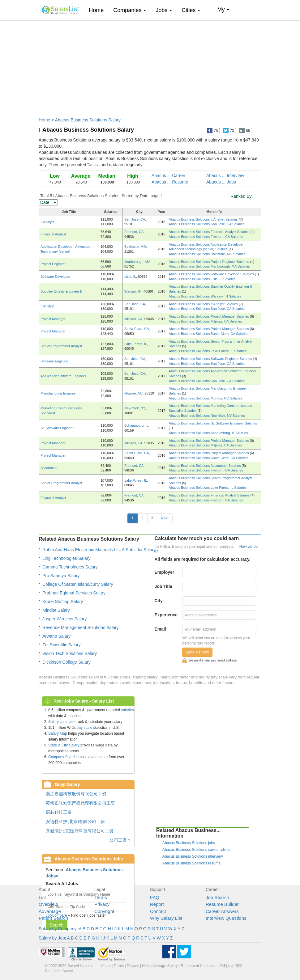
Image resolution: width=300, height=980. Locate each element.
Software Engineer (55, 361)
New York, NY (135, 408)
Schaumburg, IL (136, 425)
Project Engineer (53, 264)
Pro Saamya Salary (61, 576)
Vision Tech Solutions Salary (70, 653)
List (42, 897)
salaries (127, 710)
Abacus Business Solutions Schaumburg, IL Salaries (208, 433)
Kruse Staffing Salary (63, 602)
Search (57, 925)
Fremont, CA (134, 232)
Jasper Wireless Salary (64, 619)
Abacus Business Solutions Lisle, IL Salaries (202, 279)
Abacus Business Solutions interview (193, 856)
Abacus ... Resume (170, 182)
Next (165, 518)
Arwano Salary (56, 636)
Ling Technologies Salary (66, 558)
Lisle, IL (130, 277)
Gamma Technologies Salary (70, 567)
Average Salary (165, 966)
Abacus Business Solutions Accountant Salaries (205, 466)
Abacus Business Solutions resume (191, 863)
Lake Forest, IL (136, 344)
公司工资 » (120, 840)
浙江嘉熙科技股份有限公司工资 (76, 794)
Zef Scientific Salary (62, 645)
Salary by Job (52, 938)
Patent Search (53, 918)
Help (146, 966)
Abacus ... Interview (225, 175)
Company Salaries (63, 757)
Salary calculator (62, 722)
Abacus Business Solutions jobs (189, 843)
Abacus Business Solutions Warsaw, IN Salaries (205, 296)
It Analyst (47, 222)
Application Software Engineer (63, 376)
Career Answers (222, 911)
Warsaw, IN (133, 291)
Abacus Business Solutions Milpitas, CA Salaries (206, 321)
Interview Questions (226, 918)
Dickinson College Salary (66, 662)
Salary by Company (58, 929)
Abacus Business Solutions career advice (196, 850)
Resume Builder (222, 904)
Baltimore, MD (135, 247)
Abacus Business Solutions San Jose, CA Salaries (207, 224)
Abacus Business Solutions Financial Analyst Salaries (210, 232)
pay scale (85, 728)
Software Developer (56, 277)
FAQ (155, 897)
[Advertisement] (150, 66)
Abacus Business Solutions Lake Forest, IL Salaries (208, 351)
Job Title (163, 586)
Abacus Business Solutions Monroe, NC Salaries (206, 398)
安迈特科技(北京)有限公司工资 (75, 822)
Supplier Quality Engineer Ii (61, 291)
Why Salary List (166, 918)
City (158, 601)
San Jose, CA (135, 219)
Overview (48, 904)
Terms (101, 897)
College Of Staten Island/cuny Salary (78, 584)
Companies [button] (130, 10)
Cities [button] (191, 10)
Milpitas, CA (133, 319)
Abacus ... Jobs (221, 182)
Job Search (217, 897)
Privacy (102, 904)
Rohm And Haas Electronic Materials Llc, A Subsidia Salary (99, 550)
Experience (166, 615)
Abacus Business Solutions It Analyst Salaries (204, 219)
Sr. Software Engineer (57, 428)
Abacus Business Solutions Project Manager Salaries (209, 316)
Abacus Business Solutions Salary (88, 120)
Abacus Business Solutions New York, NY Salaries (207, 416)
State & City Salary (64, 745)
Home (99, 10)
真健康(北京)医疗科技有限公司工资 (80, 831)
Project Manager (53, 319)
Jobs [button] (164, 10)
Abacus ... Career (168, 175)
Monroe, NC (133, 393)
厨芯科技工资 (59, 812)
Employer (164, 572)
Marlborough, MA (137, 262)
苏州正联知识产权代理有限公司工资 (80, 803)
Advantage (50, 911)
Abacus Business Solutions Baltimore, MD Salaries (207, 254)
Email (160, 629)
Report (157, 904)
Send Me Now (197, 652)
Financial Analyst (53, 234)
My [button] (223, 10)
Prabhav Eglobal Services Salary (74, 593)
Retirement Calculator (199, 966)
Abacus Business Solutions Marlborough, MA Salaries (209, 266)
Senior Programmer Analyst (61, 346)
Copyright (104, 911)
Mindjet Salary (56, 610)
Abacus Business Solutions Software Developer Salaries (212, 274)
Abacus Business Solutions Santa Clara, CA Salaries (209, 334)
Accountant (49, 468)
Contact (158, 911)
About (106, 966)
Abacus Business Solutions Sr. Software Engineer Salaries (213, 423)
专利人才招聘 (231, 966)
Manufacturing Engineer (59, 393)
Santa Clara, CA (137, 329)
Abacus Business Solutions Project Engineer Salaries (210, 262)
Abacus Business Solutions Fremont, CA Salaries (206, 237)
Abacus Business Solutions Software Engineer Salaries (211, 359)
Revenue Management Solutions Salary (81, 627)
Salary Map (58, 733)
